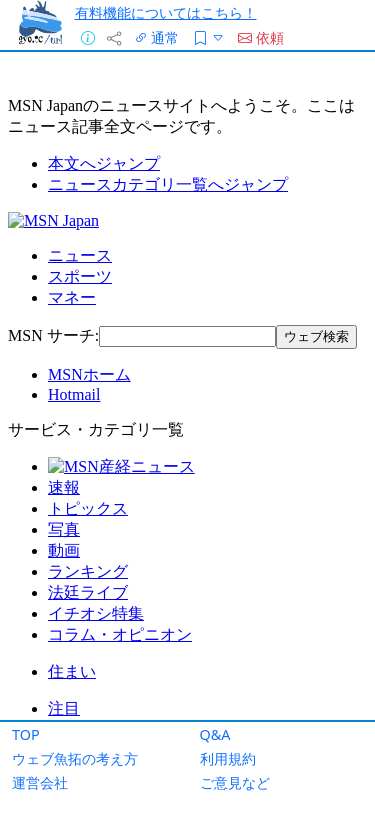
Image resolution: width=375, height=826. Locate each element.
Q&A (215, 734)
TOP (26, 734)
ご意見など (235, 782)
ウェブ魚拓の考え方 (75, 758)
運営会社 (40, 782)
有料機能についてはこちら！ (166, 12)
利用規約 (228, 758)
